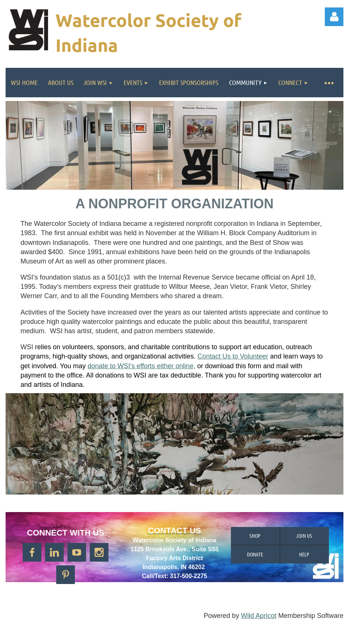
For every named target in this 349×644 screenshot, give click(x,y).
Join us (304, 536)
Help (304, 554)
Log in (334, 17)
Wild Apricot (259, 616)
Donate (255, 554)
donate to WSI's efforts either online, (141, 366)
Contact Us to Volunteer (233, 356)
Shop (255, 536)
